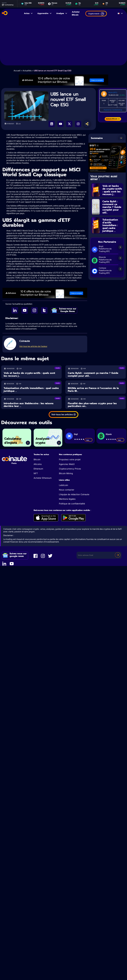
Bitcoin (37, 460)
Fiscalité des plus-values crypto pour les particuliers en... (92, 405)
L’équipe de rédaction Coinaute (74, 494)
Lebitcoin (63, 485)
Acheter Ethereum (43, 478)
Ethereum (38, 469)
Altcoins (38, 464)
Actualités (27, 71)
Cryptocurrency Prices (70, 469)
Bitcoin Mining (66, 473)
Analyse (62, 13)
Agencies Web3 (67, 464)
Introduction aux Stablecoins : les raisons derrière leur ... (29, 405)
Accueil (17, 71)
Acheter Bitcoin (76, 13)
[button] (121, 138)
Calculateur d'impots (13, 441)
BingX (76, 434)
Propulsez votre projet (70, 460)
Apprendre (45, 13)
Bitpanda (109, 434)
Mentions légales (67, 499)
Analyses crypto (42, 441)
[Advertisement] (23, 42)
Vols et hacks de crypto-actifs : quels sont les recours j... (112, 190)
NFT (36, 473)
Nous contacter (67, 490)
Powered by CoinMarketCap (113, 110)
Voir (88, 440)
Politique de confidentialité (72, 504)
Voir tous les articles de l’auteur (33, 346)
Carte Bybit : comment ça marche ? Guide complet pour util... (112, 207)
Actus (28, 13)
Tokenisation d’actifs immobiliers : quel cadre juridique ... (110, 225)
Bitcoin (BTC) (113, 93)
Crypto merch (96, 14)
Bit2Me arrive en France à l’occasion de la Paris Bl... (93, 390)
